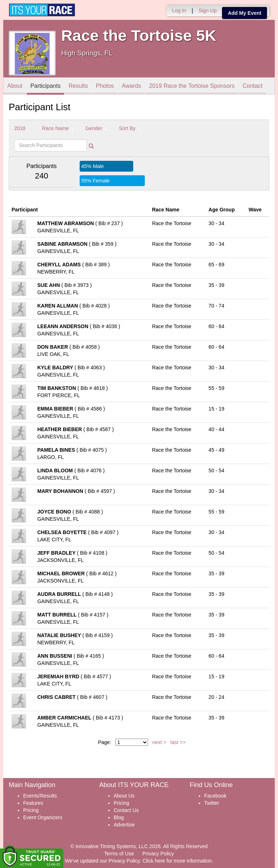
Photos (105, 87)
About (15, 87)
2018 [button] (22, 128)
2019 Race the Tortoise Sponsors (192, 87)
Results (78, 87)
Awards (132, 87)
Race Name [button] (58, 128)
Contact (252, 87)
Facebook (215, 796)
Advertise (124, 825)
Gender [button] (96, 128)
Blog (119, 817)
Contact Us (126, 810)
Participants (46, 87)
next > (159, 742)
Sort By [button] (130, 128)
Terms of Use (119, 854)
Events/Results (40, 796)
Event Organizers (43, 817)
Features (33, 803)
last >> (178, 742)
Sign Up (208, 10)
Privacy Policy (158, 854)
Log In (179, 10)
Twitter (212, 803)
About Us (124, 796)
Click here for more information (177, 861)
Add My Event (245, 13)
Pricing (31, 810)
